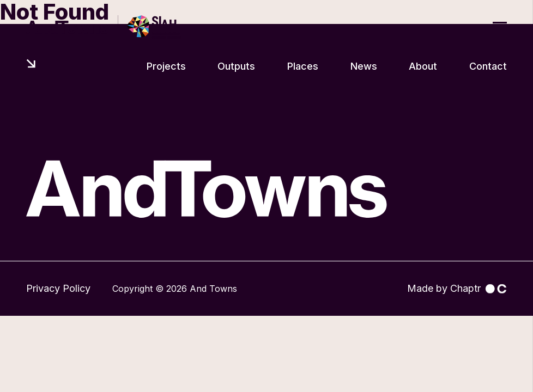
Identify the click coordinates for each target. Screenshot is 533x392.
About (423, 66)
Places (303, 66)
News (364, 66)
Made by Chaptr (457, 288)
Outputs (236, 66)
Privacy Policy (58, 288)
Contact (488, 66)
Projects (166, 66)
